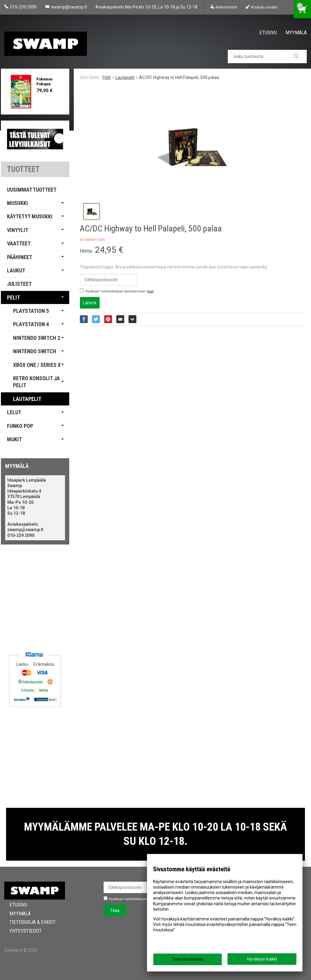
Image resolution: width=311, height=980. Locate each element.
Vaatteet (19, 243)
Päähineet (20, 257)
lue (150, 291)
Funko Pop (20, 426)
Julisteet (19, 284)
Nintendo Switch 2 (37, 338)
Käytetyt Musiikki (30, 216)
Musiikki (17, 203)
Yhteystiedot (20, 931)
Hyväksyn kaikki (262, 959)
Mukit (14, 439)
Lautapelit (27, 399)
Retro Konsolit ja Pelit (36, 382)
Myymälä (296, 32)
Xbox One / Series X (37, 365)
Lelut (14, 412)
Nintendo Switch (35, 351)
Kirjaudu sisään (264, 7)
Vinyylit (18, 230)
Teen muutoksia (187, 959)
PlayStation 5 (31, 311)
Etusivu (268, 32)
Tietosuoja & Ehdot (27, 922)
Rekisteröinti (226, 7)
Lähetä (90, 303)
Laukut (16, 270)
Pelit (14, 297)
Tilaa (115, 910)
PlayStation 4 (31, 324)
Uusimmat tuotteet (32, 190)
